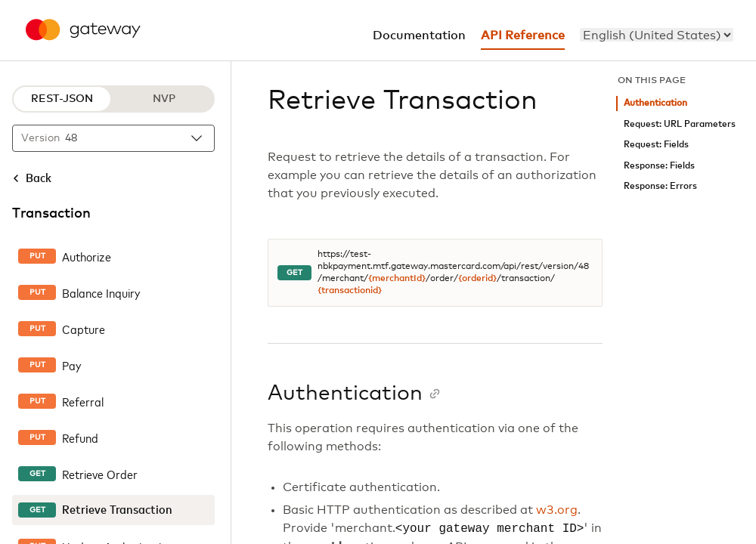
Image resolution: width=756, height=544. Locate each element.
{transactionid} (350, 291)
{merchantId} (397, 279)
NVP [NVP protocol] (164, 99)
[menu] (657, 35)
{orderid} (477, 279)
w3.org (557, 510)
